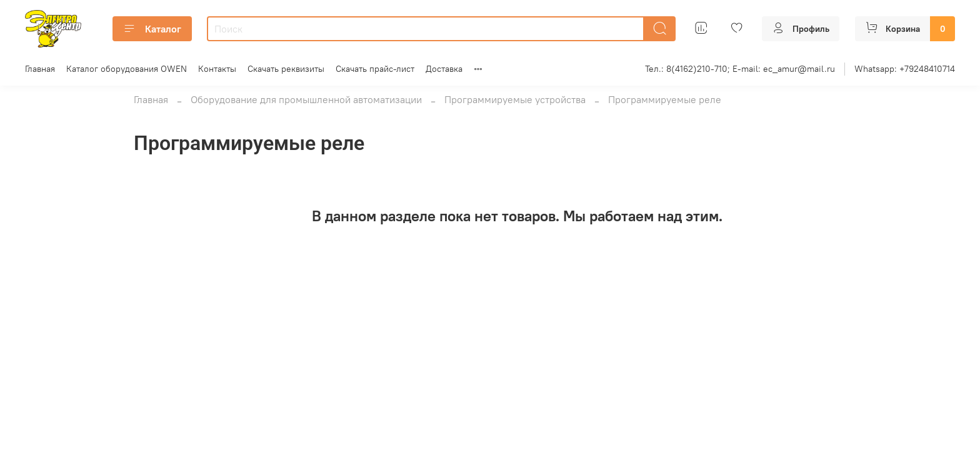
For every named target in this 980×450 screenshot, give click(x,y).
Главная (40, 69)
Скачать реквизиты (286, 69)
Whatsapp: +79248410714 (905, 69)
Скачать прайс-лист (375, 69)
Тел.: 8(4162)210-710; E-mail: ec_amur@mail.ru (740, 69)
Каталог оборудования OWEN (127, 69)
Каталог (152, 29)
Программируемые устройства (515, 99)
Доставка (444, 69)
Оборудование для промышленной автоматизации (306, 99)
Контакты (217, 69)
